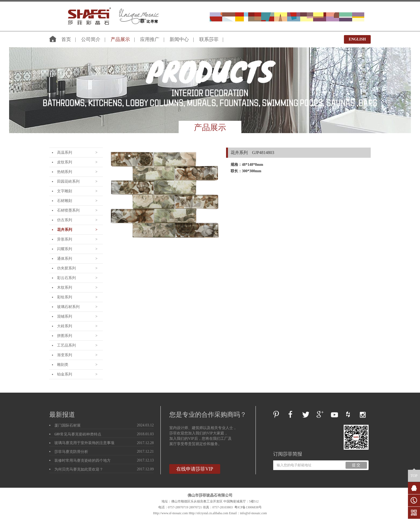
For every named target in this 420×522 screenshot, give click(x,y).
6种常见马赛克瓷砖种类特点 (78, 434)
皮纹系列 (65, 162)
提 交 (356, 465)
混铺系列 (65, 316)
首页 (66, 39)
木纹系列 (65, 288)
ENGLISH (357, 39)
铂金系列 (65, 374)
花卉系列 (65, 230)
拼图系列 (65, 336)
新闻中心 (179, 39)
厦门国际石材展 (67, 425)
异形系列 (65, 239)
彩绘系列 (65, 297)
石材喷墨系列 (68, 210)
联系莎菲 (209, 39)
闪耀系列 (65, 249)
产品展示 (120, 39)
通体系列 (65, 259)
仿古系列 (65, 220)
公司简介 (91, 39)
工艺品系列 (66, 345)
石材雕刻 (65, 201)
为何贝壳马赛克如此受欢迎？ (79, 469)
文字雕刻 (65, 191)
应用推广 (150, 39)
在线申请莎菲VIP (195, 469)
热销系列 (65, 172)
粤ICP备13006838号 (248, 507)
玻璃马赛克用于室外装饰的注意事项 (84, 443)
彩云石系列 (66, 278)
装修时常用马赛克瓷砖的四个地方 (82, 461)
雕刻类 (63, 365)
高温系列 (65, 153)
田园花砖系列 (68, 181)
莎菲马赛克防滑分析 (71, 452)
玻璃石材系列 (68, 307)
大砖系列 (65, 326)
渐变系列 (65, 355)
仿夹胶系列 (66, 268)
